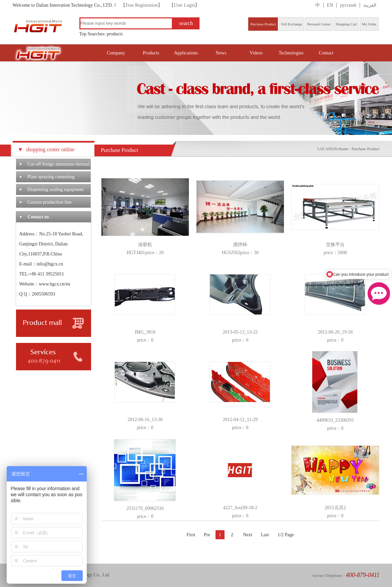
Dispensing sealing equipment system (56, 191)
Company (116, 53)
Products (151, 53)
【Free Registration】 (142, 5)
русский (348, 5)
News (221, 53)
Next (248, 535)
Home (343, 149)
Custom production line (49, 202)
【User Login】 (184, 5)
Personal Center (319, 24)
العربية (370, 5)
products (115, 34)
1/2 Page (286, 535)
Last (265, 535)
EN (330, 5)
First (191, 535)
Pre (207, 535)
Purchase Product (263, 24)
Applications (186, 53)
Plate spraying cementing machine (51, 178)
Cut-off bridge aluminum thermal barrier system (59, 166)
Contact (326, 53)
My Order (369, 24)
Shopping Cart (346, 24)
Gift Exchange (292, 24)
